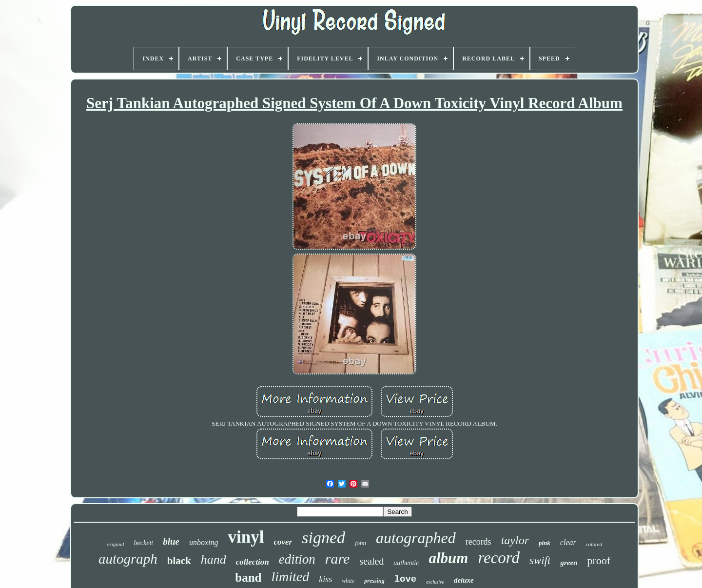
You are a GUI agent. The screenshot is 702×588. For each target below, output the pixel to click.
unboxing (204, 542)
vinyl (246, 537)
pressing (374, 581)
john (361, 543)
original (115, 544)
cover (283, 542)
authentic (406, 563)
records (478, 542)
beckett (144, 543)
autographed (416, 538)
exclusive (435, 582)
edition (297, 559)
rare (338, 559)
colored (594, 544)
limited (291, 577)
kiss (325, 579)
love (406, 579)
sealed (371, 561)
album (448, 558)
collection (253, 562)
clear (568, 542)
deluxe (464, 580)
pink (545, 543)
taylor (515, 540)
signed (323, 538)
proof (599, 560)
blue (171, 541)
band (248, 578)
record (499, 558)
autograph (128, 559)
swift (540, 560)
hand (214, 559)
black (179, 561)
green (569, 563)
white (348, 581)
